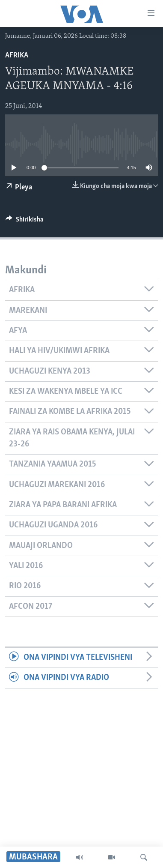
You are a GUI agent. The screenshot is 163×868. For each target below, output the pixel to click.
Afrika (17, 55)
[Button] (24, 221)
